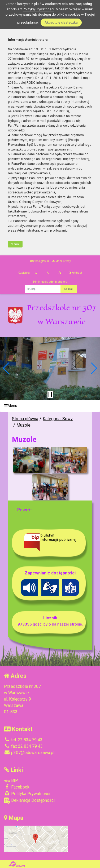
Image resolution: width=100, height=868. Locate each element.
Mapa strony (62, 261)
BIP (11, 780)
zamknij (15, 244)
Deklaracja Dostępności (29, 801)
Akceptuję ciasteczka (61, 22)
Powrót (25, 510)
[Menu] (50, 406)
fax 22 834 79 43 (23, 746)
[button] (6, 368)
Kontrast (75, 273)
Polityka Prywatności (27, 794)
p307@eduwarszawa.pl (29, 753)
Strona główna (40, 261)
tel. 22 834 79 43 (23, 740)
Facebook (17, 787)
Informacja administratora (50, 282)
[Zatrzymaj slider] (50, 395)
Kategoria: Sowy (58, 419)
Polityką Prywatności (38, 9)
